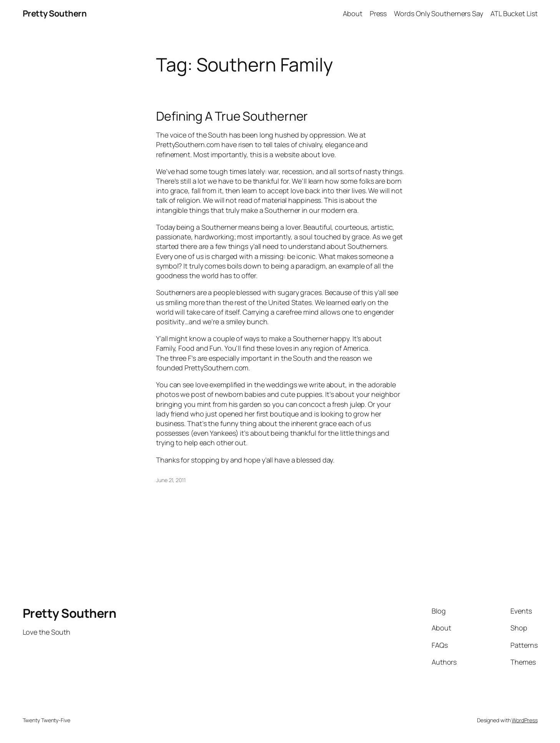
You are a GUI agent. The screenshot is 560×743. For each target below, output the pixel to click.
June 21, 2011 (171, 480)
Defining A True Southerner (232, 116)
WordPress (524, 720)
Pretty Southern (55, 13)
